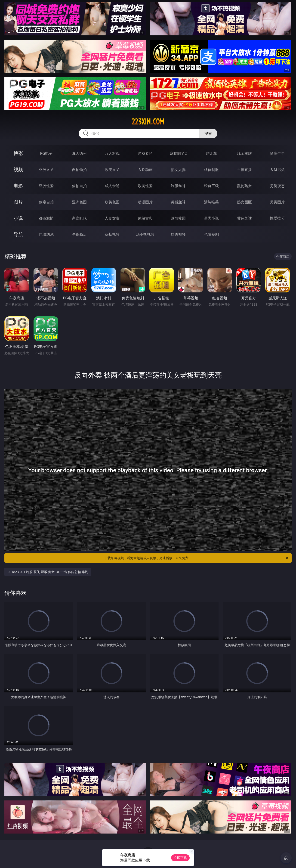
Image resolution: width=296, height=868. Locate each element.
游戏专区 (145, 153)
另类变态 (277, 186)
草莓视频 (112, 234)
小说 (18, 218)
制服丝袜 (178, 186)
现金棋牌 (244, 153)
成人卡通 (112, 186)
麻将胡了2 (178, 153)
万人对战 (112, 153)
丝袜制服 (211, 170)
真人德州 (79, 153)
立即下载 (180, 858)
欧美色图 (112, 202)
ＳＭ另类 (277, 170)
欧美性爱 (145, 186)
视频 (18, 169)
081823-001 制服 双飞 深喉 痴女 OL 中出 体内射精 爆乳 (48, 572)
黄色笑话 (244, 218)
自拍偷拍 (79, 170)
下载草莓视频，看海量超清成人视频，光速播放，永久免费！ (197, 558)
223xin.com (148, 122)
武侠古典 (145, 218)
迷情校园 (178, 218)
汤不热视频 (145, 234)
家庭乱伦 (79, 218)
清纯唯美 (211, 202)
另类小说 (211, 218)
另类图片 (277, 202)
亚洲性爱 (46, 186)
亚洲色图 (79, 202)
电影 (18, 186)
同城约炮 (46, 234)
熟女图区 (244, 202)
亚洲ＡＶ (46, 170)
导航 (18, 234)
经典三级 (211, 186)
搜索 (208, 133)
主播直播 (244, 170)
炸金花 (211, 153)
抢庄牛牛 (277, 153)
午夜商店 (79, 234)
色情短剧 (211, 234)
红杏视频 (178, 234)
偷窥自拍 (46, 202)
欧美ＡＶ (112, 170)
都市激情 (46, 218)
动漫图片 (145, 202)
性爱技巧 (277, 218)
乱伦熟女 (244, 186)
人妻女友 (112, 218)
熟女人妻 (178, 170)
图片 (18, 202)
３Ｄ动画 (145, 170)
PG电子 (46, 153)
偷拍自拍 (79, 186)
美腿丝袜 (178, 202)
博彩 (18, 153)
